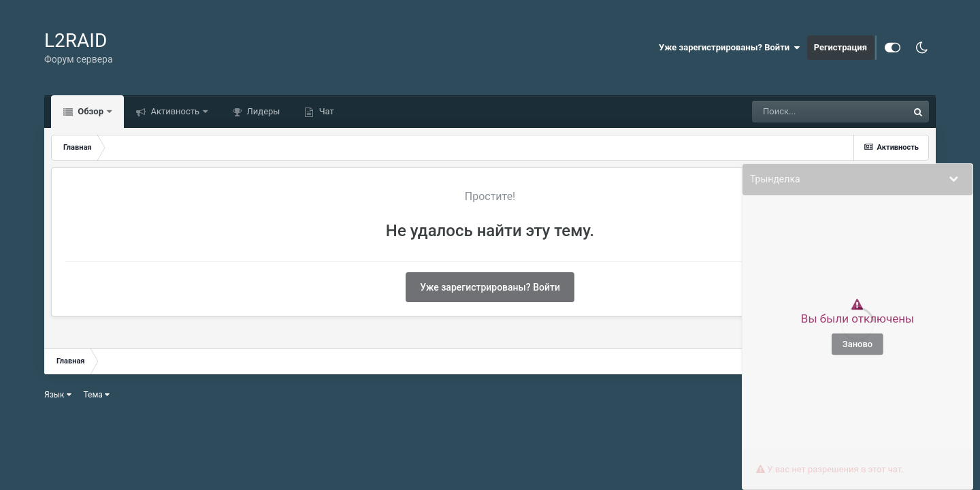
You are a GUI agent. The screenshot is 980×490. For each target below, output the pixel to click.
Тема (97, 395)
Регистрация (840, 47)
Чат (325, 111)
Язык (58, 395)
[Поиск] (830, 112)
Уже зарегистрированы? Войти (730, 48)
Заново (857, 344)
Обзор (91, 111)
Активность (175, 111)
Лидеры (262, 111)
